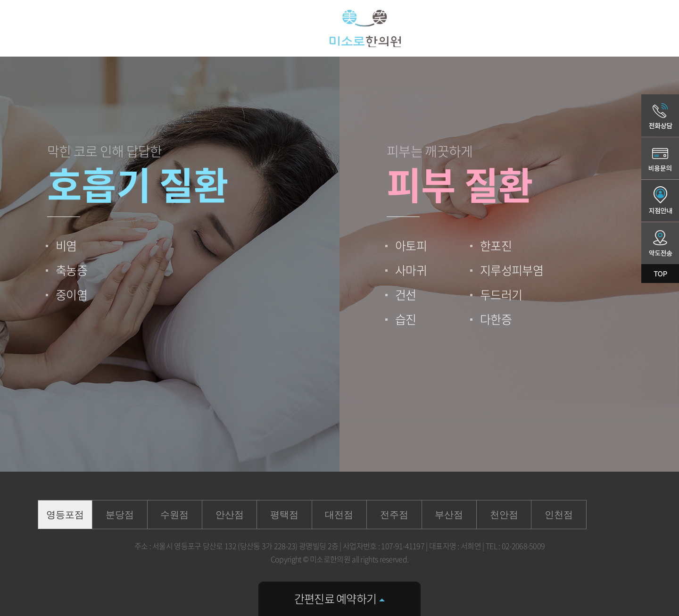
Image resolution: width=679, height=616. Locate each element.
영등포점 (65, 515)
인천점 (559, 515)
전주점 (394, 515)
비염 (66, 246)
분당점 (120, 515)
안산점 (230, 515)
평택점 (284, 515)
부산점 (449, 515)
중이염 (71, 295)
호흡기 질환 (138, 184)
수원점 (174, 515)
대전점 (339, 515)
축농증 (71, 270)
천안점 (504, 515)
